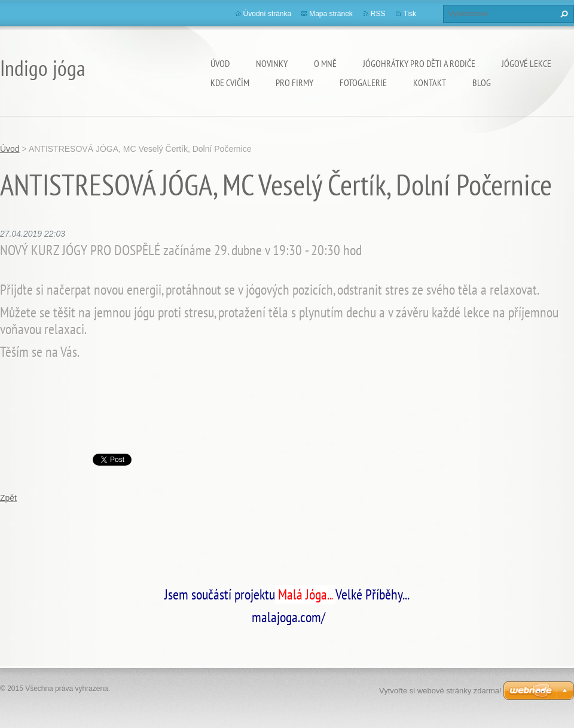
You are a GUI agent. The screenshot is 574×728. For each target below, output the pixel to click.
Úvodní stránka (268, 14)
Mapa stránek (331, 14)
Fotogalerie (363, 82)
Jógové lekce (526, 63)
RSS (378, 14)
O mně (325, 63)
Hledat (563, 14)
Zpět (8, 498)
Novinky (272, 63)
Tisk (410, 14)
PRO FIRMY (294, 82)
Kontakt (430, 82)
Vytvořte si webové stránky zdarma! (440, 691)
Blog (482, 82)
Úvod (220, 63)
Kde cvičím (230, 82)
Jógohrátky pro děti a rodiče (419, 63)
